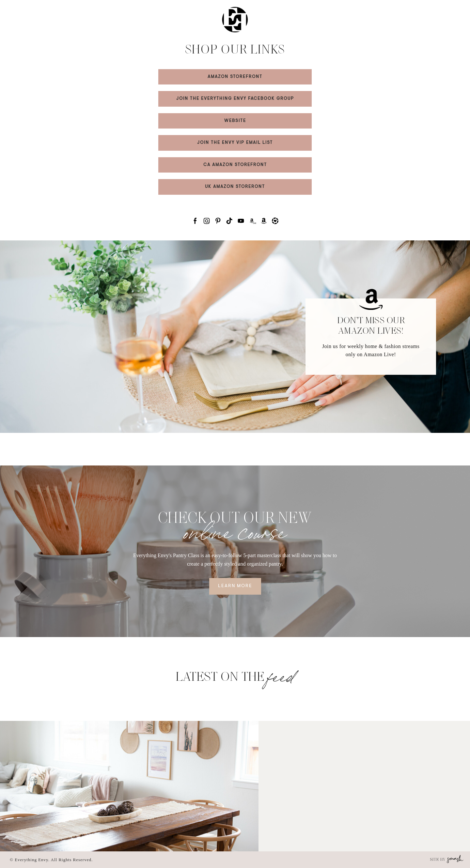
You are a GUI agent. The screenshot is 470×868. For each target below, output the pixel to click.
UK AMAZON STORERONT (235, 187)
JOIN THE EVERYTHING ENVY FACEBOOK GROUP (235, 99)
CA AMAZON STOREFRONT (235, 165)
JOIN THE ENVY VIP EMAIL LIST (235, 143)
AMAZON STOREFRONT (235, 77)
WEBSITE (235, 121)
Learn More (235, 586)
